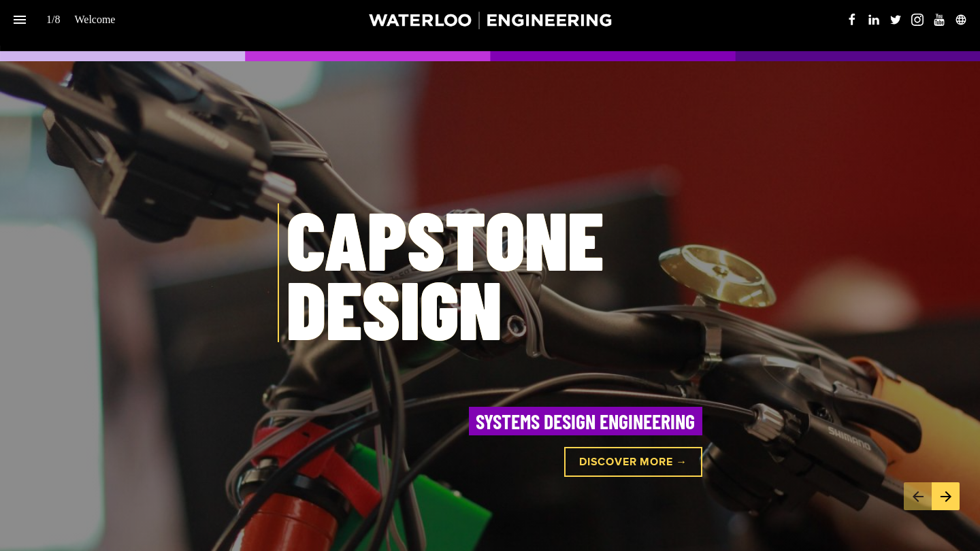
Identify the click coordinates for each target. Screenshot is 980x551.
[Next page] (946, 496)
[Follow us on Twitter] (896, 20)
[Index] (19, 19)
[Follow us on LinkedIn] (874, 20)
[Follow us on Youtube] (939, 20)
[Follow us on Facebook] (852, 20)
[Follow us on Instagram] (917, 20)
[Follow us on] (961, 20)
